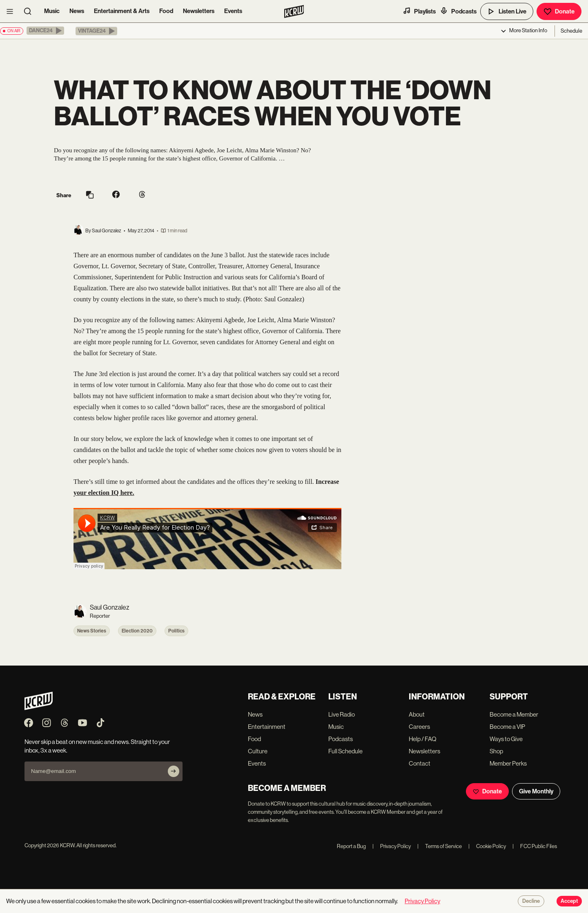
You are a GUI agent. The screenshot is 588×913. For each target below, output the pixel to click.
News (77, 11)
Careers (419, 727)
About (417, 714)
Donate (559, 11)
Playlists (419, 11)
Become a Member (514, 714)
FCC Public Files (535, 846)
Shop (496, 751)
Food (166, 11)
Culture (258, 751)
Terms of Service (440, 846)
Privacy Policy (392, 846)
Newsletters (199, 11)
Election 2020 (137, 631)
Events (233, 11)
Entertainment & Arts (122, 11)
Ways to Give (506, 739)
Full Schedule (345, 751)
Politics (176, 631)
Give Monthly (536, 791)
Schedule (571, 31)
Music (52, 11)
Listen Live (507, 11)
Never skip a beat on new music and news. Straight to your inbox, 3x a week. (97, 746)
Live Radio (342, 714)
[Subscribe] (174, 771)
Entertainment (267, 727)
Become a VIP (507, 727)
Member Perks (508, 763)
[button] (45, 31)
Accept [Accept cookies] (569, 901)
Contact (420, 763)
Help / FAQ (423, 739)
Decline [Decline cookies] (531, 901)
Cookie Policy (487, 846)
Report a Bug (351, 846)
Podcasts (458, 11)
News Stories (92, 631)
